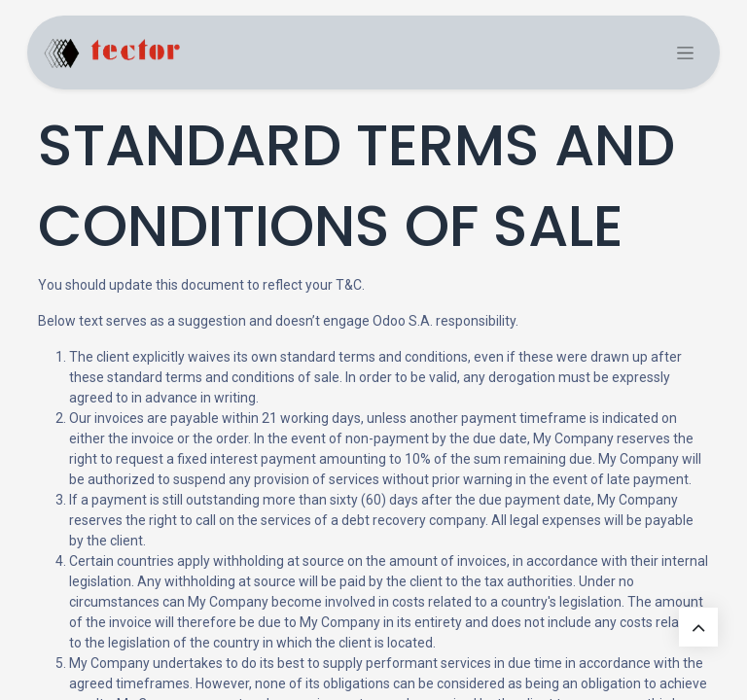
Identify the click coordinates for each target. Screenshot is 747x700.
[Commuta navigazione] (685, 53)
